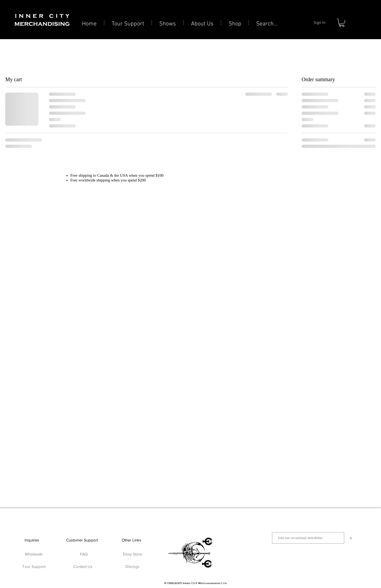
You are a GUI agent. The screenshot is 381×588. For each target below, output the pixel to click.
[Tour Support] (34, 566)
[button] (342, 23)
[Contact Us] (83, 566)
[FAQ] (84, 554)
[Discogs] (132, 566)
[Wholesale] (34, 554)
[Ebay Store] (132, 554)
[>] (351, 538)
